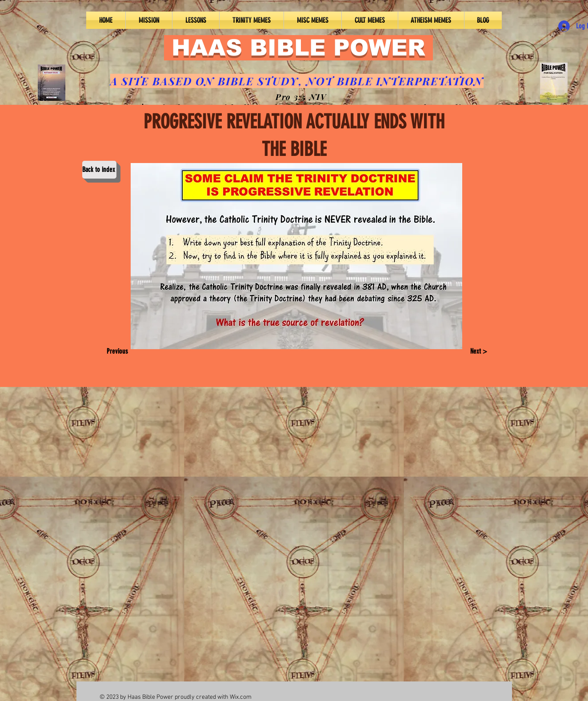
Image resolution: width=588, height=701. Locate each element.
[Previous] (120, 351)
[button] (196, 20)
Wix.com (241, 697)
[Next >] (478, 351)
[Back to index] (99, 170)
